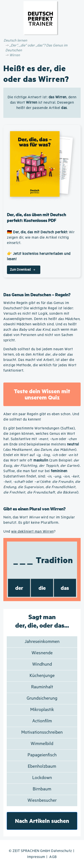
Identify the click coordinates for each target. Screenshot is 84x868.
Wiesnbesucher (42, 801)
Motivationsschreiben (42, 732)
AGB (53, 857)
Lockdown (42, 778)
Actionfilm (42, 721)
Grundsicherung (42, 698)
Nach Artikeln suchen (42, 821)
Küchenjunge (42, 676)
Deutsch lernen (15, 41)
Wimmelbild (42, 744)
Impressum (36, 857)
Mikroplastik (42, 710)
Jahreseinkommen (42, 642)
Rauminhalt (42, 687)
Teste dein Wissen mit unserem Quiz (42, 394)
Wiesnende (42, 653)
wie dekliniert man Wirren (32, 532)
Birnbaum (42, 789)
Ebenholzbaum (42, 766)
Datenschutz (62, 851)
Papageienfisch (42, 755)
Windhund (42, 664)
